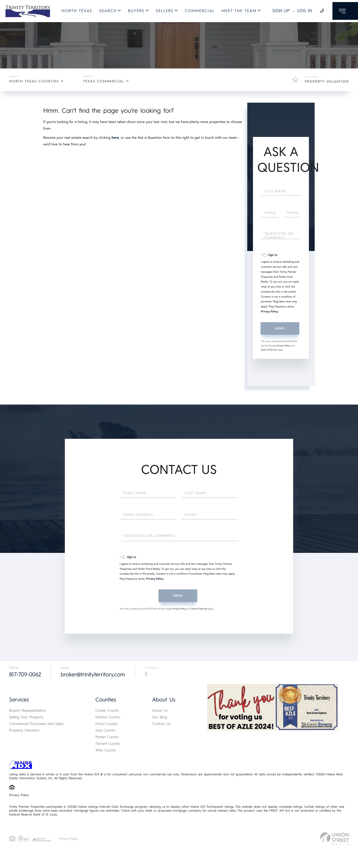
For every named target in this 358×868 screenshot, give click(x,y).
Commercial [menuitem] (198, 12)
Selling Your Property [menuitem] (26, 717)
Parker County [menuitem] (107, 737)
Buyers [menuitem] (135, 12)
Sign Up (278, 12)
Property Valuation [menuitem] (24, 731)
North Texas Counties (34, 81)
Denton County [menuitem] (108, 717)
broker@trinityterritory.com (95, 675)
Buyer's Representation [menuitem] (28, 711)
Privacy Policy (270, 312)
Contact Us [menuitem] (161, 724)
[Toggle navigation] (344, 12)
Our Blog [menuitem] (159, 717)
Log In (302, 12)
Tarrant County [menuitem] (108, 744)
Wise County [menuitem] (106, 750)
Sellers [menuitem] (163, 12)
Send (280, 328)
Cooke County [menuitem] (107, 711)
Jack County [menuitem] (105, 731)
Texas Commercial (104, 81)
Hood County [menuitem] (107, 724)
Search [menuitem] (107, 12)
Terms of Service (269, 350)
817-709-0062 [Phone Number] (26, 675)
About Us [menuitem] (160, 711)
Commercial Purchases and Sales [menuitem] (36, 724)
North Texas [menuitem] (75, 12)
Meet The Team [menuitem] (238, 12)
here (115, 137)
